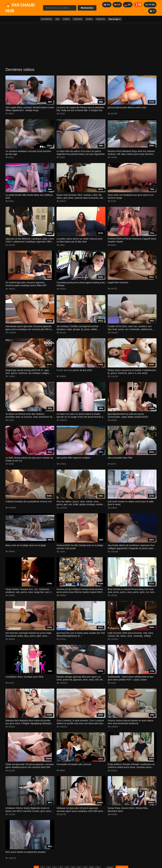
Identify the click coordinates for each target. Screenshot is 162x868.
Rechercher (87, 8)
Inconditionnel (36, 20)
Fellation (62, 20)
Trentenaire (77, 20)
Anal (50, 20)
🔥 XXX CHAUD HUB (20, 8)
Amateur (92, 20)
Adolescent (107, 20)
